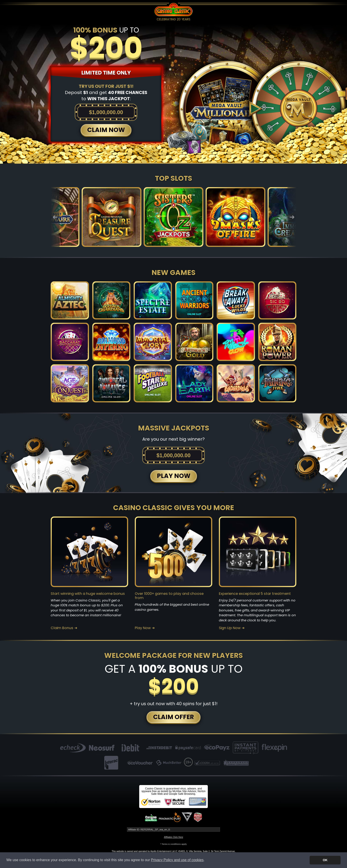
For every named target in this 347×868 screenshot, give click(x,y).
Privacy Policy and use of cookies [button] (177, 860)
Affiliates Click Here (174, 837)
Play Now (143, 628)
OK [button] (325, 860)
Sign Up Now (230, 628)
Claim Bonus (62, 628)
